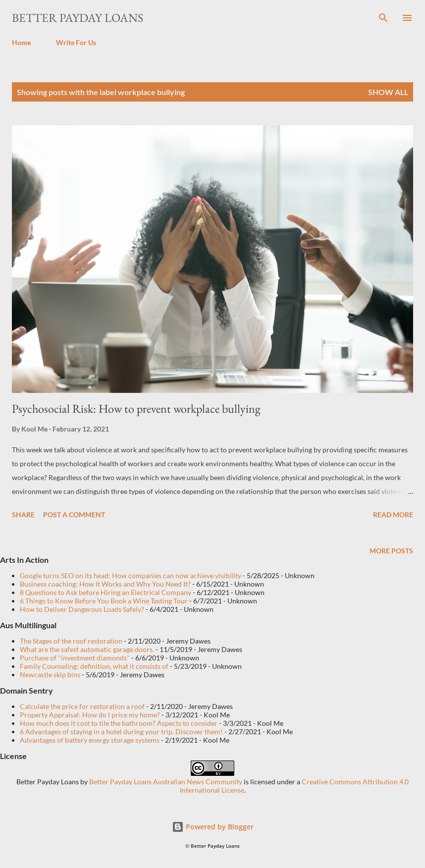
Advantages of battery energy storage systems (90, 740)
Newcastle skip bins (50, 675)
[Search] (383, 18)
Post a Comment (74, 515)
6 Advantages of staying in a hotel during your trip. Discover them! (121, 732)
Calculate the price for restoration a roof (82, 706)
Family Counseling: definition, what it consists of (94, 666)
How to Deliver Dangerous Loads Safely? (82, 609)
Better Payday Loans (78, 18)
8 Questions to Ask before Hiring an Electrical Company (106, 592)
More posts (391, 551)
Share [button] (23, 515)
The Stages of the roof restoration (71, 641)
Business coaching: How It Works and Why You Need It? (105, 584)
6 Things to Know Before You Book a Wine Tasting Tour (104, 601)
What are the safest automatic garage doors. (87, 649)
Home (21, 42)
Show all (388, 92)
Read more (393, 515)
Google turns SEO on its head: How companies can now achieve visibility (131, 575)
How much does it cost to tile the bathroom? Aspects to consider (119, 723)
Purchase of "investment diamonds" (75, 658)
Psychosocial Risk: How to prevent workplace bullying (136, 408)
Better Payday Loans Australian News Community (166, 782)
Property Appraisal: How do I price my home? (90, 715)
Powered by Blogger (213, 827)
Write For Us (76, 42)
